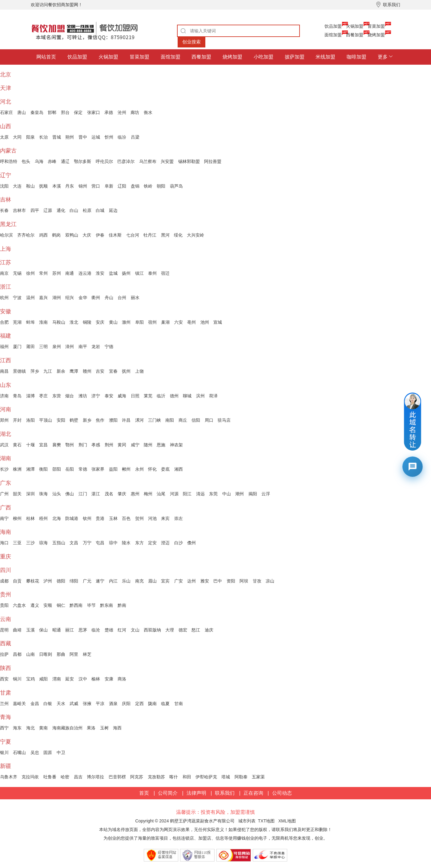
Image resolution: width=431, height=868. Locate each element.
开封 (17, 420)
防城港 (72, 518)
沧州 (122, 112)
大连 (17, 186)
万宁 (87, 543)
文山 (135, 630)
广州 (4, 494)
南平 (83, 347)
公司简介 (168, 793)
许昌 (126, 420)
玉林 (113, 518)
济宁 (96, 396)
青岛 (17, 396)
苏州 (57, 273)
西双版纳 (152, 630)
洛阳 (30, 420)
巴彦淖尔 (126, 161)
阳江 (187, 494)
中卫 (61, 752)
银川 (4, 752)
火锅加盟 (355, 26)
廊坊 (135, 112)
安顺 (48, 605)
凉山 (270, 581)
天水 (61, 704)
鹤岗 (56, 235)
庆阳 (126, 704)
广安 (179, 581)
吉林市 (19, 210)
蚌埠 (30, 322)
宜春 (113, 371)
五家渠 (258, 777)
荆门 (83, 445)
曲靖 (17, 630)
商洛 (122, 679)
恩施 (161, 445)
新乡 (87, 420)
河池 (152, 518)
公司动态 (282, 793)
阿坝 (244, 581)
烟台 (70, 396)
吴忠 (35, 752)
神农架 (176, 445)
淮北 (74, 322)
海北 (30, 728)
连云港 (85, 273)
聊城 (187, 396)
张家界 (98, 469)
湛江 (96, 494)
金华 (83, 298)
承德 (109, 112)
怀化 (152, 469)
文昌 (74, 543)
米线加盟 (325, 57)
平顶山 (46, 420)
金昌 (35, 704)
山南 (30, 654)
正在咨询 (253, 793)
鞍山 (30, 186)
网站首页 (46, 57)
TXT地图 (266, 821)
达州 (191, 581)
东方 (139, 543)
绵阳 (74, 581)
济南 (4, 396)
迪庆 (209, 630)
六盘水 (19, 605)
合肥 (4, 322)
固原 (48, 752)
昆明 (4, 630)
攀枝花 (33, 581)
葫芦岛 (176, 186)
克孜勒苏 (156, 777)
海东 (17, 728)
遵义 (35, 605)
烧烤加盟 (376, 35)
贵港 (100, 518)
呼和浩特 (9, 161)
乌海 (39, 161)
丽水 (135, 298)
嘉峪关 (19, 704)
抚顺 (43, 186)
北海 (57, 518)
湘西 (179, 469)
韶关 (17, 494)
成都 (4, 581)
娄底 (165, 469)
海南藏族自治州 (67, 728)
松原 (87, 210)
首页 (144, 793)
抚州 (126, 371)
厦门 (17, 347)
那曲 (61, 654)
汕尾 (161, 494)
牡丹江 (150, 235)
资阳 (231, 581)
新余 (61, 371)
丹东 (70, 186)
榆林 (96, 679)
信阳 (196, 420)
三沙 (30, 543)
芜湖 (17, 322)
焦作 (100, 420)
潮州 (240, 494)
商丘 (183, 420)
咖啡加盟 (356, 57)
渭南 (57, 679)
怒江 (196, 630)
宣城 (218, 322)
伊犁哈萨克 (206, 777)
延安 (70, 679)
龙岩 (96, 347)
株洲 (17, 469)
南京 (4, 273)
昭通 (57, 630)
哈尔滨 (6, 235)
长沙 (4, 469)
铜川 (17, 679)
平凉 (100, 704)
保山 (43, 630)
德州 (174, 396)
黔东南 (107, 605)
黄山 (113, 322)
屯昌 (100, 543)
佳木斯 (115, 235)
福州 (4, 347)
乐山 (126, 581)
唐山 (22, 112)
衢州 (96, 298)
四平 (35, 210)
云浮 (266, 494)
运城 (96, 137)
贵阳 (4, 605)
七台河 (133, 235)
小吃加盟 (264, 57)
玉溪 (30, 630)
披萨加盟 (295, 57)
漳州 (70, 347)
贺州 (139, 518)
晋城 (57, 137)
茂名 (109, 494)
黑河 (165, 235)
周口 (209, 420)
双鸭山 (72, 235)
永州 (139, 469)
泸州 (48, 581)
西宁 (4, 728)
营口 (96, 186)
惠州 (135, 494)
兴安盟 (167, 161)
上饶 (139, 371)
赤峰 (52, 161)
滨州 (200, 396)
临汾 (122, 137)
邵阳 (57, 469)
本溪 (57, 186)
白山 (74, 210)
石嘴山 (19, 752)
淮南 (43, 322)
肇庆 (122, 494)
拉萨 (4, 654)
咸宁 (135, 445)
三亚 (17, 543)
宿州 (152, 322)
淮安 (100, 273)
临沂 (161, 396)
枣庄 (43, 396)
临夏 (165, 704)
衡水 (148, 112)
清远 (200, 494)
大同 (17, 137)
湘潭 (30, 469)
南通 (70, 273)
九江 (48, 371)
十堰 (30, 445)
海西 (117, 728)
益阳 (113, 469)
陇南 (152, 704)
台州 (122, 298)
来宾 (165, 518)
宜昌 (43, 445)
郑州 (4, 420)
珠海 (43, 494)
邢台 (65, 112)
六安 (179, 322)
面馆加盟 (333, 35)
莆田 (30, 347)
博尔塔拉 (95, 777)
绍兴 (70, 298)
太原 (4, 137)
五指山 (59, 543)
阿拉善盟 (213, 161)
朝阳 (161, 186)
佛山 (70, 494)
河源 (174, 494)
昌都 (17, 654)
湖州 (57, 298)
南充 (139, 581)
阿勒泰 (241, 777)
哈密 (65, 777)
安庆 (100, 322)
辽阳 (122, 186)
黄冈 (122, 445)
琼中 (113, 543)
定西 (139, 704)
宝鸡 (30, 679)
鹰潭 (74, 371)
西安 (4, 679)
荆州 (109, 445)
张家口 (94, 112)
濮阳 (113, 420)
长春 (4, 210)
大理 (170, 630)
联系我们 (225, 793)
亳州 (191, 322)
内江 (113, 581)
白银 (48, 704)
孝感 (96, 445)
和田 (187, 777)
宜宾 (165, 581)
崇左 (179, 518)
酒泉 (113, 704)
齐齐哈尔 (26, 235)
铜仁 (61, 605)
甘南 (179, 704)
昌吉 (78, 777)
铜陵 (87, 322)
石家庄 (6, 112)
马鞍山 (59, 322)
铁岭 (148, 186)
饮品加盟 (333, 26)
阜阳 (139, 322)
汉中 (83, 679)
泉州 (57, 347)
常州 (43, 273)
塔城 (226, 777)
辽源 (48, 210)
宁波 (17, 298)
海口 (4, 543)
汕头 (57, 494)
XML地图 (287, 821)
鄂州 (70, 445)
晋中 (83, 137)
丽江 (70, 630)
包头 (26, 161)
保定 (78, 112)
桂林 (30, 518)
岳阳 (70, 469)
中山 (227, 494)
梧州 (43, 518)
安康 (109, 679)
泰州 (152, 273)
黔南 (122, 605)
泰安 (109, 396)
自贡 (17, 581)
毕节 (91, 605)
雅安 (205, 581)
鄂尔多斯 (83, 161)
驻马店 (224, 420)
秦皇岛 (37, 112)
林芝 (87, 654)
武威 (74, 704)
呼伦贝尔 (104, 161)
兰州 (4, 704)
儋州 (191, 543)
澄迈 (165, 543)
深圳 (30, 494)
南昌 (4, 371)
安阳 (61, 420)
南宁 (4, 518)
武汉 (4, 445)
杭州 (4, 298)
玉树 (104, 728)
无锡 (17, 273)
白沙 (179, 543)
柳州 (17, 518)
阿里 (74, 654)
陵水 (126, 543)
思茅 (83, 630)
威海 (122, 396)
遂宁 (100, 581)
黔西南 (76, 605)
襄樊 (57, 445)
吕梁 (135, 137)
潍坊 (83, 396)
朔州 (70, 137)
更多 (383, 57)
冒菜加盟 (376, 26)
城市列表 (247, 821)
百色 (126, 518)
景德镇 (19, 371)
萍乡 (35, 371)
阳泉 (30, 137)
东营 (57, 396)
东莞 (213, 494)
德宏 (183, 630)
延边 (113, 210)
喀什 (174, 777)
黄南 (43, 728)
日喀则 (46, 654)
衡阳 (43, 469)
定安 (152, 543)
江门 (83, 494)
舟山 (109, 298)
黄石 (17, 445)
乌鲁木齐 (9, 777)
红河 (122, 630)
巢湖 (165, 322)
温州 (30, 298)
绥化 (178, 235)
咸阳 (43, 679)
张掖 (87, 704)
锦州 (83, 186)
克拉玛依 (30, 777)
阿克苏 (137, 777)
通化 (61, 210)
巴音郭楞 (117, 777)
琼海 (43, 543)
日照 (135, 396)
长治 (43, 137)
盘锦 (135, 186)
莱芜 (148, 396)
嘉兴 (43, 298)
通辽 (65, 161)
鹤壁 (74, 420)
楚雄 (109, 630)
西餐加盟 (355, 35)
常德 (83, 469)
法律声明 (196, 793)
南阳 (170, 420)
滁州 (126, 322)
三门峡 (155, 420)
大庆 (87, 235)
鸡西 (43, 235)
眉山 (152, 581)
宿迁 (165, 273)
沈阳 (4, 186)
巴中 (218, 581)
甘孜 (257, 581)
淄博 (30, 396)
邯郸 (52, 112)
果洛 (91, 728)
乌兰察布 (148, 161)
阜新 (109, 186)
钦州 (87, 518)
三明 (43, 347)
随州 (148, 445)
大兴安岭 (195, 235)
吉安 (100, 371)
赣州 (87, 371)
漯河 (139, 420)
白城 (100, 210)
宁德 (109, 347)
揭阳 (253, 494)
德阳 (61, 581)
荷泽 (213, 396)
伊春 (100, 235)
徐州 (30, 273)
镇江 (139, 273)
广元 (87, 581)
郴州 (126, 469)
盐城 (113, 273)
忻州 (109, 137)
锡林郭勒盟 (189, 161)
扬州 (126, 273)
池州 (205, 322)
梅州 (148, 494)
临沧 (96, 630)
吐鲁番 (50, 777)
